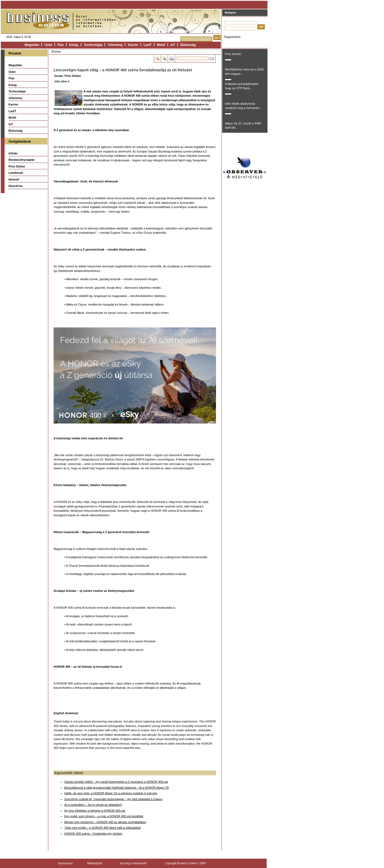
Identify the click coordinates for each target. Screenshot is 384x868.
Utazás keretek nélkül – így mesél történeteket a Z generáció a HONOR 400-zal (116, 782)
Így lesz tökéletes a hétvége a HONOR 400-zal (95, 811)
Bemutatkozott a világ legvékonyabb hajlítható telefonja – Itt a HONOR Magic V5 (117, 788)
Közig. (74, 45)
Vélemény (115, 45)
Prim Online (17, 166)
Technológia (93, 45)
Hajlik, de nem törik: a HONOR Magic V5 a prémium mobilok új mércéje (111, 793)
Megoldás (32, 45)
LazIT (148, 45)
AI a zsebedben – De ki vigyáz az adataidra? (93, 805)
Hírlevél (14, 179)
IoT (173, 45)
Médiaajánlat (95, 863)
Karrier (133, 45)
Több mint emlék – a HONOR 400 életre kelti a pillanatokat (102, 828)
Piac (61, 45)
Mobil (161, 45)
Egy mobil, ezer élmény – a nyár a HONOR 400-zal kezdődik (104, 816)
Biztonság (188, 45)
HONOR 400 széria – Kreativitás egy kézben (93, 834)
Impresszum (65, 863)
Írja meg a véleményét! (133, 863)
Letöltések (16, 173)
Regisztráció (232, 37)
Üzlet (48, 45)
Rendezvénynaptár (22, 160)
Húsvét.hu (16, 186)
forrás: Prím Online (68, 76)
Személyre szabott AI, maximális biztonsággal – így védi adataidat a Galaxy (113, 799)
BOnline (56, 52)
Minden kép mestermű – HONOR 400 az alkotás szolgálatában (105, 822)
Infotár (13, 153)
